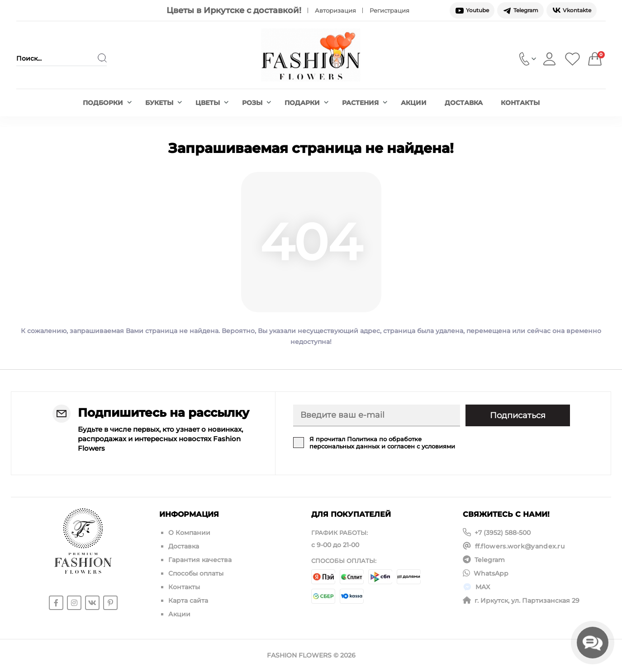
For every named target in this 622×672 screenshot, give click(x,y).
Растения (365, 103)
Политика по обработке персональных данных (366, 443)
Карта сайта (188, 601)
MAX (483, 587)
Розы (256, 103)
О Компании (189, 533)
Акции (414, 103)
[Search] (102, 58)
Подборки (107, 103)
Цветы (212, 103)
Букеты (164, 103)
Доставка (464, 103)
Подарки (306, 103)
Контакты (520, 103)
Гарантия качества (200, 560)
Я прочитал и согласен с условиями (382, 443)
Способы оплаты (196, 573)
